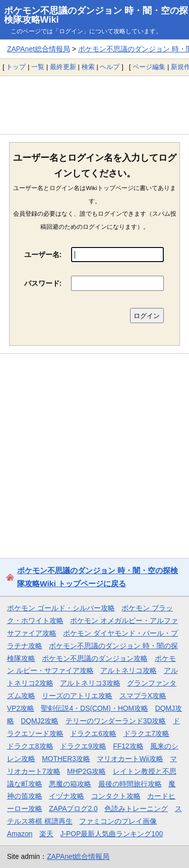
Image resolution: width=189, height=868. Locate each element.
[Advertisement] (94, 105)
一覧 (38, 67)
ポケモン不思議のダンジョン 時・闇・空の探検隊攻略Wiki (96, 15)
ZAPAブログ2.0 (73, 809)
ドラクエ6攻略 (93, 733)
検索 (88, 67)
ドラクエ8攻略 (30, 746)
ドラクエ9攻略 (83, 746)
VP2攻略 (21, 708)
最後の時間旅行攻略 (130, 784)
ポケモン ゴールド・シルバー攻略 (61, 608)
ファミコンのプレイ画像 (118, 821)
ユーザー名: (43, 255)
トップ (16, 67)
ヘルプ (110, 67)
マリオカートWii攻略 (130, 759)
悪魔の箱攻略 (70, 784)
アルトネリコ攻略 (129, 670)
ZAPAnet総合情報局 (39, 49)
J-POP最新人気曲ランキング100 (112, 834)
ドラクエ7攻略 (147, 733)
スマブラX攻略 (143, 696)
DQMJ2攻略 (40, 721)
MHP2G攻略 (86, 771)
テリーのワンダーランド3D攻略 (116, 721)
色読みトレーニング (136, 809)
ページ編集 (149, 67)
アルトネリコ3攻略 (90, 683)
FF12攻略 (128, 746)
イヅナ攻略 (67, 796)
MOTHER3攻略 (66, 759)
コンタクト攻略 (116, 796)
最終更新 (63, 67)
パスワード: (43, 283)
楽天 (46, 834)
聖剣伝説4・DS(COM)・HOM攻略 (94, 708)
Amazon (20, 834)
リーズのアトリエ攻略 (77, 696)
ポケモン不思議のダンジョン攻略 (95, 658)
